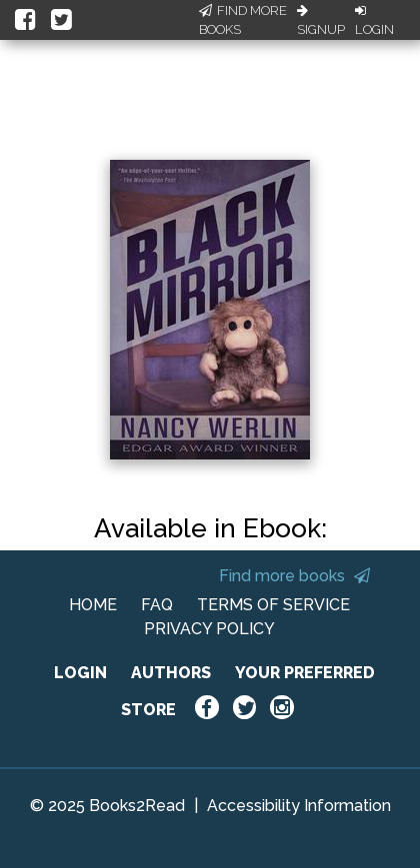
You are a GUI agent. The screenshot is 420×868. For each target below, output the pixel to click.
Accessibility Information (299, 806)
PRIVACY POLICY (209, 629)
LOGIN (80, 673)
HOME (93, 605)
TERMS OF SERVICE (273, 605)
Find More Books (243, 20)
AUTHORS (171, 673)
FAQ (157, 605)
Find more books (294, 576)
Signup (321, 21)
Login (374, 21)
